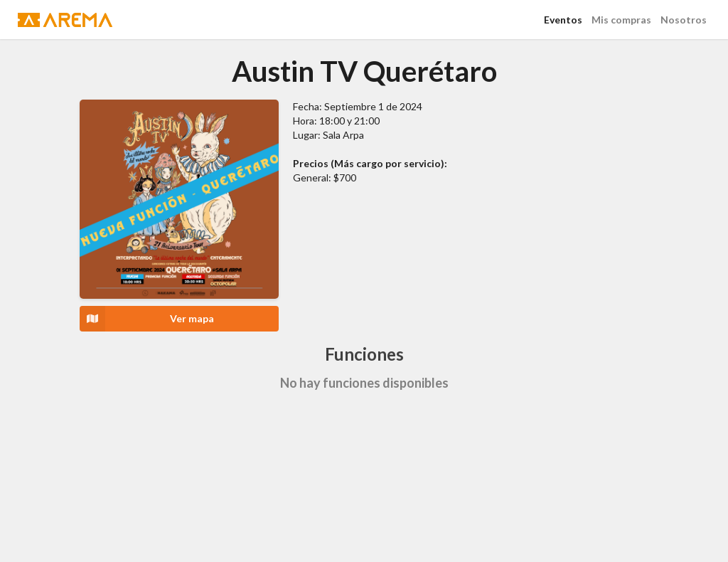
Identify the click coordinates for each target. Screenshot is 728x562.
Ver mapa (147, 319)
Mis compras (621, 20)
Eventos (563, 20)
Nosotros (684, 20)
